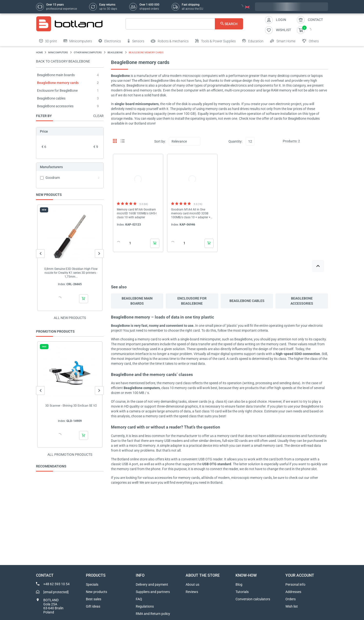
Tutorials (242, 592)
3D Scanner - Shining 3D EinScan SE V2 (71, 406)
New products (96, 592)
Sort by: (160, 141)
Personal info (295, 584)
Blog (239, 584)
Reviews (192, 592)
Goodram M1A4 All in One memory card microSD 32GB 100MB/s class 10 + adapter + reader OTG (191, 214)
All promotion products (70, 455)
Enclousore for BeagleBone (57, 91)
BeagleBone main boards (56, 75)
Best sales (94, 599)
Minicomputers (78, 41)
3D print (48, 41)
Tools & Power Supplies (215, 41)
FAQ (139, 599)
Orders (291, 599)
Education (253, 41)
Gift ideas (93, 606)
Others (310, 41)
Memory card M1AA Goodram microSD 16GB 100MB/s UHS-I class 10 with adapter (137, 213)
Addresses (293, 592)
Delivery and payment (152, 584)
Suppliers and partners (153, 592)
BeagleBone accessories (55, 106)
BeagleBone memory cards (58, 83)
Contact (315, 20)
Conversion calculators (253, 599)
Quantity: (235, 141)
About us (192, 584)
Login (281, 20)
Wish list (292, 606)
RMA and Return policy (153, 614)
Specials (92, 584)
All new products (70, 318)
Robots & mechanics (170, 41)
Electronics (110, 41)
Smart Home (283, 41)
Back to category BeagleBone (63, 61)
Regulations (145, 606)
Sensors (136, 41)
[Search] (184, 24)
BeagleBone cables (51, 98)
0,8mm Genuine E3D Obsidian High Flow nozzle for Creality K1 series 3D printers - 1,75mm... (71, 273)
